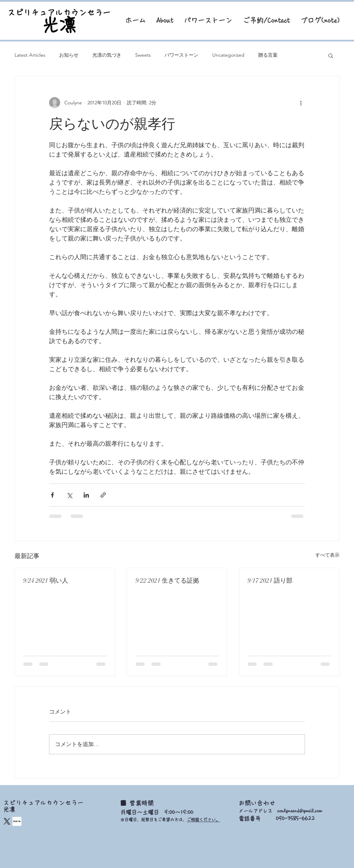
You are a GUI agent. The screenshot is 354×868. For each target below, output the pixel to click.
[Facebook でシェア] (52, 495)
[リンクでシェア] (103, 495)
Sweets (143, 55)
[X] (7, 821)
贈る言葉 (268, 55)
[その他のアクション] (301, 103)
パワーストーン (181, 55)
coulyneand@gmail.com (300, 811)
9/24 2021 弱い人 (46, 581)
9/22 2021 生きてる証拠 (167, 581)
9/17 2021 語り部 (270, 581)
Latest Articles (30, 55)
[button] (331, 55)
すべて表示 (327, 555)
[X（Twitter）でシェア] (69, 495)
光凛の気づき (107, 55)
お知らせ (69, 55)
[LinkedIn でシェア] (86, 495)
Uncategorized (228, 55)
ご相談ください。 (203, 820)
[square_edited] (17, 821)
